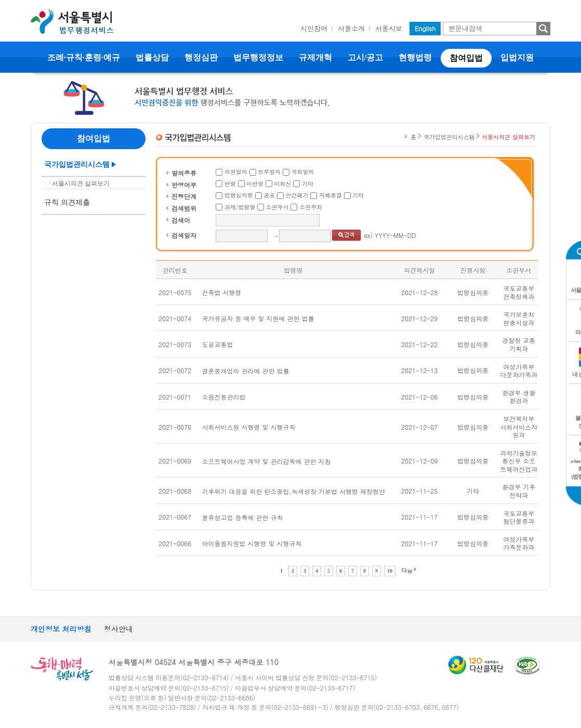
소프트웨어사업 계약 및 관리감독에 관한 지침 (267, 461)
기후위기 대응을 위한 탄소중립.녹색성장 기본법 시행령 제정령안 (294, 491)
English (425, 28)
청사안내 (118, 629)
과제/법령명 (240, 207)
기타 (308, 184)
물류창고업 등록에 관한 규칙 (243, 517)
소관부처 (311, 207)
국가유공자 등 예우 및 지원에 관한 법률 (258, 318)
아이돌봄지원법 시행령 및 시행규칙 (252, 543)
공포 (269, 195)
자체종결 (331, 195)
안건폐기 (297, 195)
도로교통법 (218, 344)
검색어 (181, 220)
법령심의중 (239, 195)
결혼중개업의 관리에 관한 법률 (246, 371)
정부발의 (269, 172)
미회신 (283, 184)
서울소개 (351, 28)
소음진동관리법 (224, 397)
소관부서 (278, 207)
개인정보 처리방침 (61, 629)
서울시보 (389, 28)
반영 (230, 184)
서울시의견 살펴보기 (81, 183)
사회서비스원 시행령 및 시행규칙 (249, 427)
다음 (407, 570)
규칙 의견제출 (67, 202)
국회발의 (303, 172)
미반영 (255, 184)
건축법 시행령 (222, 292)
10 (390, 571)
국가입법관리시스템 (77, 164)
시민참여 (314, 28)
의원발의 (236, 172)
